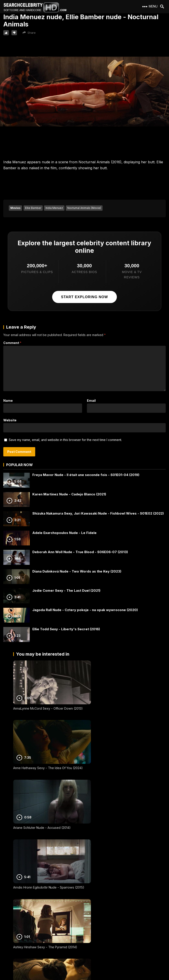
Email (91, 401)
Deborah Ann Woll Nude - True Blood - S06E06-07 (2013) (80, 552)
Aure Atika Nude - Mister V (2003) (38, 877)
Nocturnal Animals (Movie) (84, 208)
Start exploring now (84, 297)
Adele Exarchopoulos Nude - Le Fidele (64, 533)
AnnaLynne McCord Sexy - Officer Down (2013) (48, 704)
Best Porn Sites (15, 949)
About (9, 917)
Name (8, 401)
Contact (11, 933)
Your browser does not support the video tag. (84, 92)
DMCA (10, 941)
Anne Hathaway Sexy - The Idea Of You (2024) (121, 704)
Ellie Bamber (33, 208)
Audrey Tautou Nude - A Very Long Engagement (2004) (112, 820)
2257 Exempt (14, 925)
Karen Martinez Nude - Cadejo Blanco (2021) (69, 494)
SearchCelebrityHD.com (89, 977)
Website (10, 420)
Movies (15, 208)
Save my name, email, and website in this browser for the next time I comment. (65, 440)
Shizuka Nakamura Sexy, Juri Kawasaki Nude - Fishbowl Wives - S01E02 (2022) (98, 513)
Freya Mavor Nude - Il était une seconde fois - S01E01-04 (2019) (86, 475)
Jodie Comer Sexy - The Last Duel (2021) (66, 590)
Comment (12, 343)
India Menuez (54, 208)
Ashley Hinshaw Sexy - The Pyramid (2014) (45, 818)
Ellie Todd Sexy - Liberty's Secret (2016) (66, 629)
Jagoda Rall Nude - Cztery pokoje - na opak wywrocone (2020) (85, 610)
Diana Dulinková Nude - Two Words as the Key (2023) (77, 571)
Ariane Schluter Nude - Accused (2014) (42, 759)
